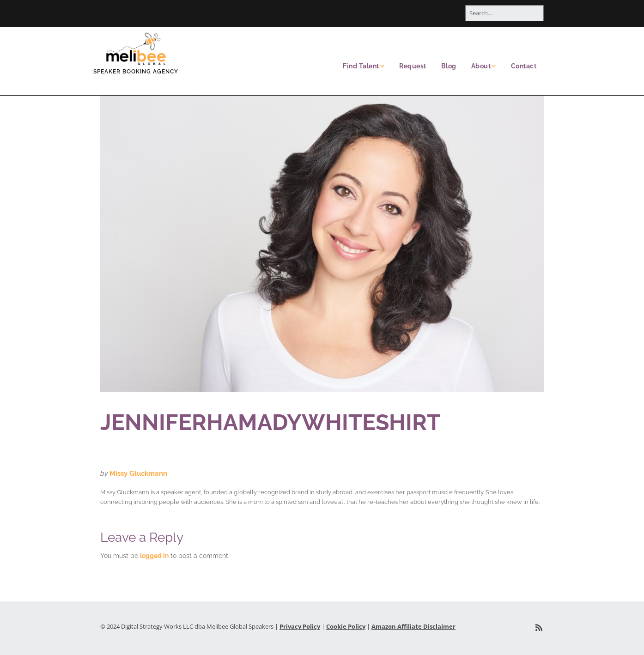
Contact (524, 66)
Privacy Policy (300, 626)
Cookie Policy (346, 626)
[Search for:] (504, 13)
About (481, 66)
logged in (154, 556)
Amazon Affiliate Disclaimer (413, 626)
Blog (449, 66)
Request (413, 66)
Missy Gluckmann (138, 473)
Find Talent (361, 66)
